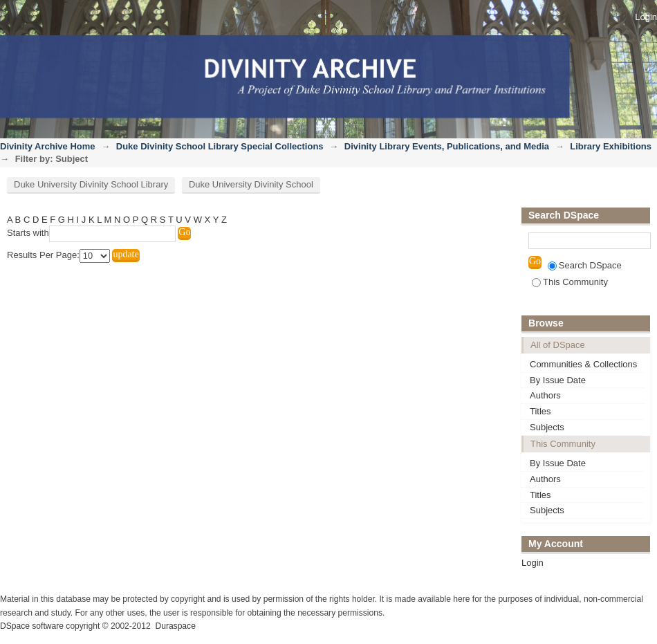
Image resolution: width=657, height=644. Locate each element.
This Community (570, 282)
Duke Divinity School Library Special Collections (220, 146)
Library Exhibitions (611, 146)
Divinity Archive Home (48, 146)
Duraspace (175, 626)
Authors (545, 395)
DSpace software (32, 626)
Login (646, 17)
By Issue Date (558, 380)
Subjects (547, 427)
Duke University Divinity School (251, 184)
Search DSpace (585, 265)
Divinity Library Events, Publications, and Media (447, 146)
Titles (540, 411)
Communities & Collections (583, 364)
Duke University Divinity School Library (91, 184)
